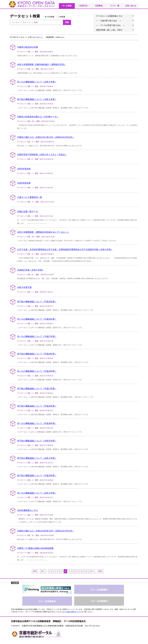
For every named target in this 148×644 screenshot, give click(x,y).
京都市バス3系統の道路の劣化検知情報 (35, 548)
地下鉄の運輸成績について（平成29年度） (37, 354)
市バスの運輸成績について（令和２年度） (37, 493)
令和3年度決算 (24, 183)
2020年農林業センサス (28, 510)
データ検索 (67, 6)
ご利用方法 (83, 6)
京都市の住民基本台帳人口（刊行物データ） (38, 117)
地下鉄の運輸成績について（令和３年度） (37, 99)
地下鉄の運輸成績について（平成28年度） (37, 406)
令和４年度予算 (24, 287)
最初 (35, 571)
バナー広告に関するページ (71, 612)
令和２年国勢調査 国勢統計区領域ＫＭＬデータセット (43, 232)
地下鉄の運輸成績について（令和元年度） (37, 441)
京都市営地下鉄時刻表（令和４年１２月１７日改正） (42, 155)
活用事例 (99, 6)
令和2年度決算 (24, 169)
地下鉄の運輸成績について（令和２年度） (37, 458)
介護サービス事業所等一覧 (30, 197)
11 (86, 571)
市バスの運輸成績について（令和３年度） (37, 82)
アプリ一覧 (115, 6)
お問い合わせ (131, 6)
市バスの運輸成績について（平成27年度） (37, 336)
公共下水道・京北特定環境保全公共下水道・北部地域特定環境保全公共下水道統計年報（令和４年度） (65, 250)
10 (82, 571)
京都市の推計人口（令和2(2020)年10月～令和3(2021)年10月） (46, 531)
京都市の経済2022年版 (28, 47)
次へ (92, 571)
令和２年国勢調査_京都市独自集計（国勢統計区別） (42, 64)
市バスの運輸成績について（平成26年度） (37, 319)
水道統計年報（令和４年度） (31, 270)
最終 (100, 571)
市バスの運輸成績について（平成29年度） (37, 371)
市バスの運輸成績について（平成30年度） (37, 423)
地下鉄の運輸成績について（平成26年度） (37, 302)
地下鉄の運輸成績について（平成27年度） (37, 389)
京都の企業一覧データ (28, 212)
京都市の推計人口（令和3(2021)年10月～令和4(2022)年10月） (46, 137)
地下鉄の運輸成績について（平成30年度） (37, 476)
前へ (43, 571)
